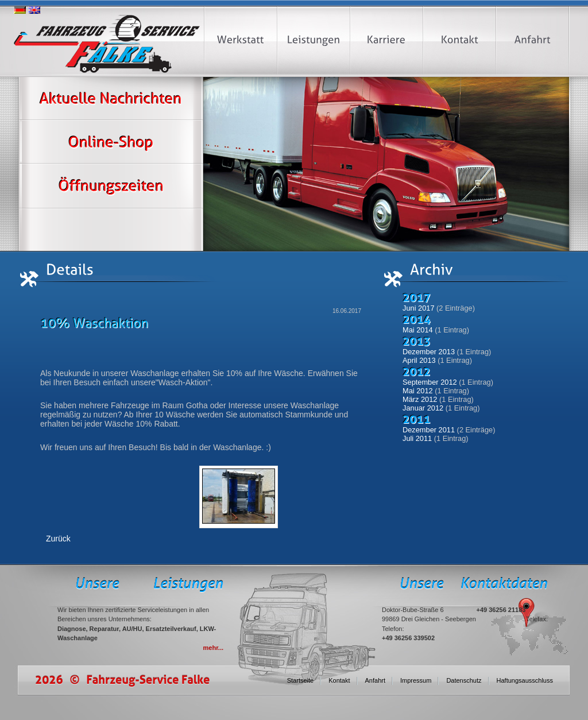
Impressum (416, 680)
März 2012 (420, 399)
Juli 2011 (417, 438)
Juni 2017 (419, 308)
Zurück (58, 539)
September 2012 (430, 382)
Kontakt (339, 680)
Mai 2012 (418, 391)
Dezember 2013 (429, 352)
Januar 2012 (423, 408)
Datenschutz (464, 680)
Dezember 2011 (429, 430)
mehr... (213, 648)
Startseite (300, 680)
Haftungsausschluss (525, 680)
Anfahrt (375, 680)
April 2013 (419, 360)
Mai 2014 (418, 330)
